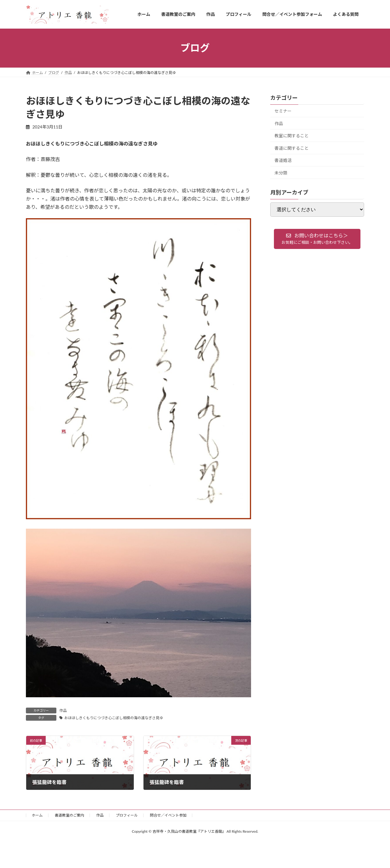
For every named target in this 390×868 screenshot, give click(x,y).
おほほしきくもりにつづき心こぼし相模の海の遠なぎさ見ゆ (114, 718)
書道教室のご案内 (69, 815)
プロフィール (127, 815)
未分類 (281, 173)
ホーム (37, 815)
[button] (317, 239)
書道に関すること (292, 148)
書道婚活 (283, 160)
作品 (63, 710)
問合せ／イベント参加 (168, 815)
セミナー (283, 111)
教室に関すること (292, 136)
